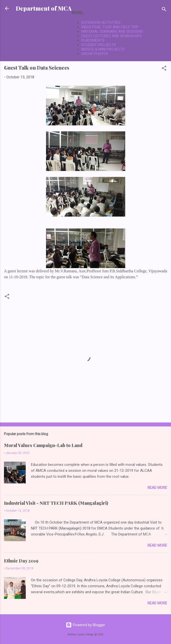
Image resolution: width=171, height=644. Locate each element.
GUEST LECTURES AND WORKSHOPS (112, 36)
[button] (164, 69)
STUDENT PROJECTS (99, 45)
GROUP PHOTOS (95, 54)
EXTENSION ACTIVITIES (101, 23)
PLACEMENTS (93, 40)
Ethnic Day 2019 (21, 561)
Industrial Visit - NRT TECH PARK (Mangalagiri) (56, 503)
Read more (157, 488)
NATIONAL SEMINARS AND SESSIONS (112, 31)
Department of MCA (44, 8)
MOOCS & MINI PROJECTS (103, 49)
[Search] (164, 10)
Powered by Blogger (85, 625)
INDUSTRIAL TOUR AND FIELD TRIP (110, 27)
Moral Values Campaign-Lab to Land (43, 445)
